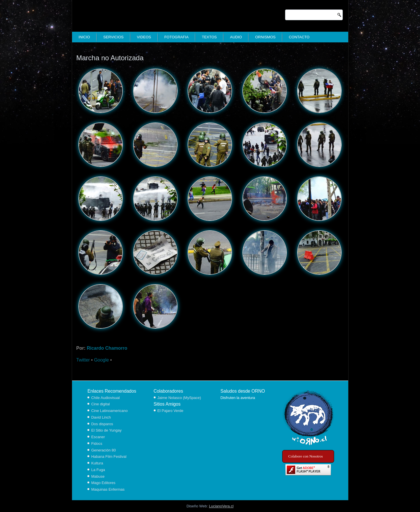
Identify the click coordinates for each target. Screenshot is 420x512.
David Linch (101, 417)
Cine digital (100, 404)
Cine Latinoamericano (109, 411)
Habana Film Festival (109, 457)
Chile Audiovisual (105, 398)
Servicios (113, 37)
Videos (144, 37)
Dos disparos (102, 424)
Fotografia (176, 37)
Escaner (98, 437)
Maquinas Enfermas (108, 489)
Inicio (84, 37)
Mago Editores (103, 483)
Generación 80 (103, 450)
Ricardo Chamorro (107, 348)
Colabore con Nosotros (306, 456)
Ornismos (265, 37)
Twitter (83, 360)
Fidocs (97, 444)
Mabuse (98, 476)
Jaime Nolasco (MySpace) (179, 398)
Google (101, 360)
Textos (209, 37)
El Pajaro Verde (170, 411)
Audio (236, 37)
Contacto (299, 37)
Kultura (97, 463)
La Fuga (98, 470)
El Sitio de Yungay (106, 430)
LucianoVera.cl (221, 506)
